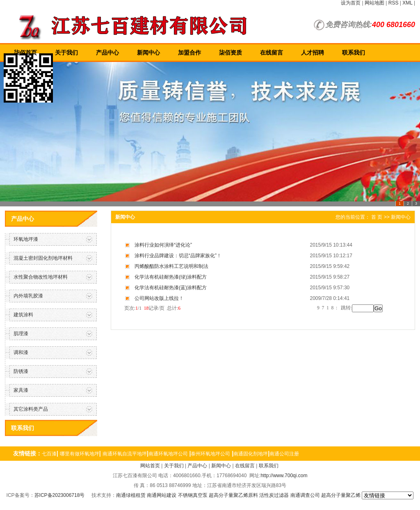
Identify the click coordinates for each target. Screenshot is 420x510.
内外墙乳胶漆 (28, 296)
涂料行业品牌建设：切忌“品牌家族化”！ (178, 256)
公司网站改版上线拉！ (159, 298)
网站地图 (374, 3)
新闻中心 (148, 53)
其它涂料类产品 (31, 409)
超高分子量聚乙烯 (341, 495)
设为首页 (351, 3)
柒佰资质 (231, 53)
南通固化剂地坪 (251, 454)
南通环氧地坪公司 (168, 454)
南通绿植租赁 (131, 495)
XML (407, 3)
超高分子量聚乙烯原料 (233, 495)
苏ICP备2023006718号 (60, 495)
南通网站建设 (162, 495)
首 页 (377, 217)
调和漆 (21, 352)
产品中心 (107, 53)
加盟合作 (189, 53)
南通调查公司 (305, 495)
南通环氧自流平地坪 (125, 454)
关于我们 (66, 53)
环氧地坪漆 (26, 239)
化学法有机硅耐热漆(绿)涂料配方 (171, 277)
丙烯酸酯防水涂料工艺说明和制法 (171, 266)
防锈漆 (21, 371)
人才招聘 (313, 53)
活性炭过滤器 (274, 495)
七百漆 (49, 454)
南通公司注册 (284, 454)
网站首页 (150, 466)
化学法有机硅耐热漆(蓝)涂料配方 (171, 288)
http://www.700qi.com (284, 476)
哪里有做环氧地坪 (80, 454)
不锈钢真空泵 (193, 495)
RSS (394, 3)
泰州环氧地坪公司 (210, 454)
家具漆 (21, 390)
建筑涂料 (23, 315)
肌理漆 (21, 334)
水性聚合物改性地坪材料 (41, 277)
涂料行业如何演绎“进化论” (163, 245)
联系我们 (354, 53)
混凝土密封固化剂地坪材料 (43, 258)
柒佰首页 (25, 53)
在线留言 (272, 53)
